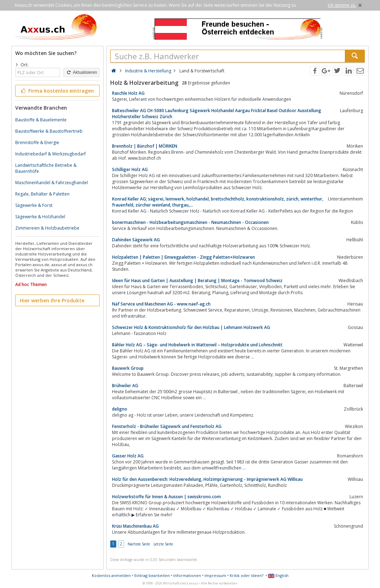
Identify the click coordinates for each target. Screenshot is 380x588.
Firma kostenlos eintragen (57, 91)
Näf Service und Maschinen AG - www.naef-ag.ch (161, 304)
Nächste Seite (139, 544)
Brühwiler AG (125, 386)
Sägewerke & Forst (34, 205)
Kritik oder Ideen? (247, 575)
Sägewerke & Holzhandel (40, 217)
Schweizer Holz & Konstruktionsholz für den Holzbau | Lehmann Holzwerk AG (191, 327)
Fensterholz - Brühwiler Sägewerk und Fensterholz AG (167, 426)
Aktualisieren (82, 72)
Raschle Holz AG (128, 93)
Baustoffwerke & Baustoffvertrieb (49, 131)
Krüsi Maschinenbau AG (135, 526)
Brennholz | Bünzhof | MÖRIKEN (145, 146)
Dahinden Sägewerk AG (136, 240)
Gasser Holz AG (128, 456)
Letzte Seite (163, 544)
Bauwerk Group (128, 368)
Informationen (187, 575)
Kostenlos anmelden (111, 575)
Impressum (215, 575)
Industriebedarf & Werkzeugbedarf (51, 154)
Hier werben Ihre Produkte (52, 300)
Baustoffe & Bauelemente (41, 120)
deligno (120, 409)
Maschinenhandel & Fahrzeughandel (52, 183)
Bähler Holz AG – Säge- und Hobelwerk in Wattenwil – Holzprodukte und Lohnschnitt (197, 345)
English (278, 575)
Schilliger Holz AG (130, 169)
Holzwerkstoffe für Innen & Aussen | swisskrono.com (166, 497)
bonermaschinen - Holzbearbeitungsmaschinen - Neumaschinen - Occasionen (190, 222)
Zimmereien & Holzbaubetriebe (47, 228)
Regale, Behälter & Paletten (42, 194)
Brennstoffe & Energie (37, 142)
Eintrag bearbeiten (152, 575)
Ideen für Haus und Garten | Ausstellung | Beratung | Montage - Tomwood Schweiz (197, 281)
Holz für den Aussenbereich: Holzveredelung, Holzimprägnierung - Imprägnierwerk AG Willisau (207, 479)
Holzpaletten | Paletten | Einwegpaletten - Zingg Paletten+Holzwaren (183, 257)
